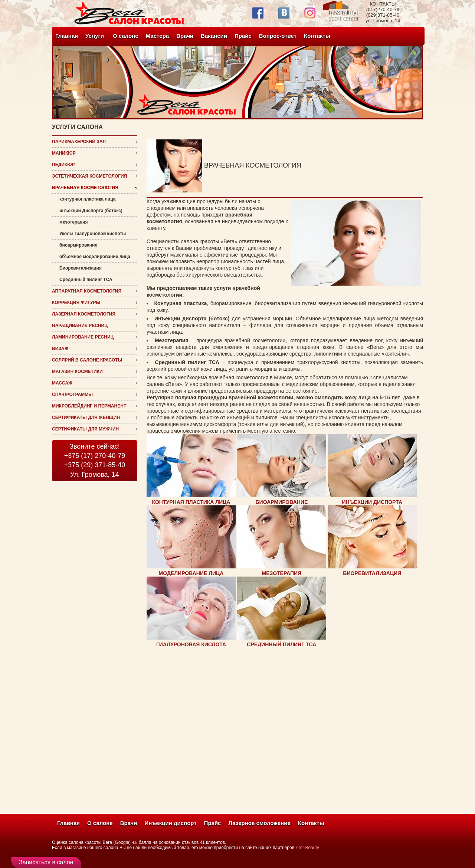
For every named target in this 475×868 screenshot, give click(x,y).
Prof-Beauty (307, 848)
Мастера (158, 36)
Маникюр (64, 153)
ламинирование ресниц (83, 337)
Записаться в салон (46, 862)
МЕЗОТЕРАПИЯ (282, 573)
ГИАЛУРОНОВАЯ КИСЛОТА (191, 644)
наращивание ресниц (80, 326)
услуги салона (77, 127)
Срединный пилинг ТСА (86, 280)
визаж (60, 349)
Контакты (317, 36)
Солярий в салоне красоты (87, 360)
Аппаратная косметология (87, 291)
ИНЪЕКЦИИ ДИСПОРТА (372, 502)
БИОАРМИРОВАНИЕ (282, 502)
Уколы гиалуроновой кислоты (93, 234)
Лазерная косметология (84, 314)
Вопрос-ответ (278, 36)
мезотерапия (73, 222)
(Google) (122, 842)
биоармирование (78, 245)
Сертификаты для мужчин (85, 429)
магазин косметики (77, 372)
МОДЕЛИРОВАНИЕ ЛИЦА (191, 573)
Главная (67, 36)
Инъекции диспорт (171, 823)
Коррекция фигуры (76, 303)
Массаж (62, 383)
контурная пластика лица (87, 199)
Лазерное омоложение (259, 823)
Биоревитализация (81, 268)
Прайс (243, 36)
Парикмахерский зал (79, 142)
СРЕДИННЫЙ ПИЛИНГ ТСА (281, 644)
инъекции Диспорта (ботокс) (91, 211)
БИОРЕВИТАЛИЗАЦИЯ (372, 573)
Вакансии (214, 36)
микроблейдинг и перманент (89, 406)
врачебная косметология (85, 188)
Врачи (185, 36)
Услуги (95, 36)
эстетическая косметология (89, 176)
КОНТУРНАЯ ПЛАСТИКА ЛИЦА (191, 502)
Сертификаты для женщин (86, 418)
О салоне (126, 36)
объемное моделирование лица (95, 257)
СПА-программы (72, 395)
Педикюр (63, 165)
